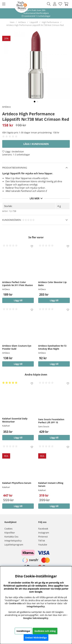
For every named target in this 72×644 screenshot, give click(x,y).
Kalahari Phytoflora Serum (17, 483)
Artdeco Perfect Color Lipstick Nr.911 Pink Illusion (18, 284)
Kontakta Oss (11, 537)
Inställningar (23, 631)
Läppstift (34, 22)
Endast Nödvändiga (36, 638)
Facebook (43, 529)
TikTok (42, 541)
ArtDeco (22, 22)
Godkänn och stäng (45, 631)
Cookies (8, 529)
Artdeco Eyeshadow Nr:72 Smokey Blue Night (52, 347)
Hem (12, 22)
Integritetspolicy (13, 541)
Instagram (44, 533)
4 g (59, 206)
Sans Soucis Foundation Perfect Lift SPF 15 (51, 421)
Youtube (43, 545)
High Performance (50, 22)
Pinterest (43, 537)
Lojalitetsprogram (14, 545)
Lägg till (54, 438)
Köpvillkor (10, 533)
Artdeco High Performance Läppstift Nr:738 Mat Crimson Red (35, 25)
